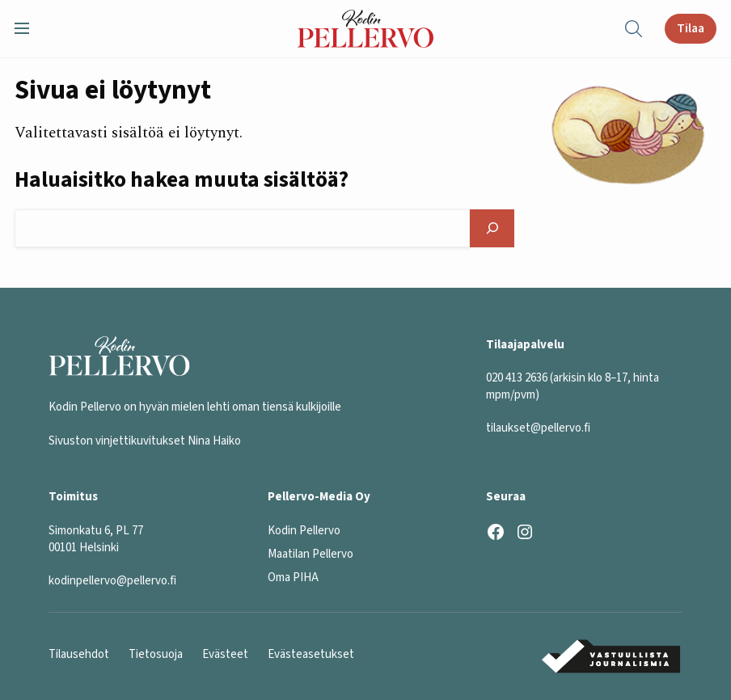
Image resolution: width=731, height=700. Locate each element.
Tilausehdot (79, 654)
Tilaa (691, 28)
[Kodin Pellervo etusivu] (365, 29)
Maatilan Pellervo (311, 554)
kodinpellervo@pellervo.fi (112, 581)
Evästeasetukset (311, 654)
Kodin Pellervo (304, 531)
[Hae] (492, 228)
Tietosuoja (156, 654)
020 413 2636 (517, 378)
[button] (28, 28)
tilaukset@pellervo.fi (538, 428)
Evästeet (225, 654)
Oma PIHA (293, 578)
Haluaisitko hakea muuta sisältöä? (182, 181)
